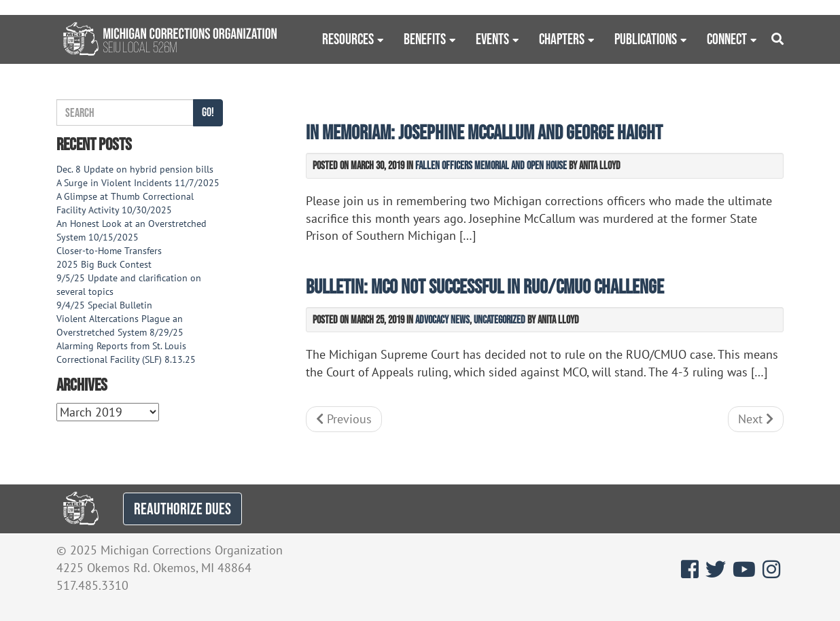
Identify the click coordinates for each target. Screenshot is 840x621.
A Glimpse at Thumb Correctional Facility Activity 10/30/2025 (125, 203)
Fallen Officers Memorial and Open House (491, 165)
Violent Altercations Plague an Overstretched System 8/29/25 (120, 325)
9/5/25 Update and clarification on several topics (129, 285)
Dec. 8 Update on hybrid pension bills (135, 169)
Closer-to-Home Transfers (110, 251)
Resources (348, 39)
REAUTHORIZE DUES (182, 509)
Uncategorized (500, 319)
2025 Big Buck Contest (104, 264)
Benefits (425, 39)
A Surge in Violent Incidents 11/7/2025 (138, 183)
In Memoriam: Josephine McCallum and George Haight (484, 132)
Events (492, 39)
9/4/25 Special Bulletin (104, 305)
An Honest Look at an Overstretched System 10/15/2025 (132, 230)
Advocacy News (442, 319)
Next (756, 419)
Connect (727, 39)
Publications (646, 39)
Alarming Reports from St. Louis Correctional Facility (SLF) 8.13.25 (126, 353)
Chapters (562, 39)
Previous (344, 419)
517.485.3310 (92, 585)
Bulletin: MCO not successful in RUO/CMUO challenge (485, 286)
